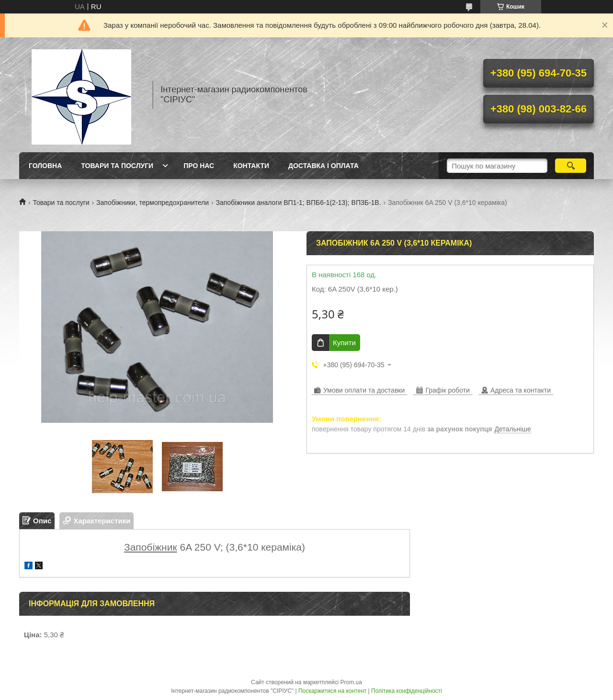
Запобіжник (151, 547)
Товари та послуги (117, 166)
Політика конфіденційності (407, 691)
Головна (45, 166)
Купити (344, 343)
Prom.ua (351, 682)
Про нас (199, 166)
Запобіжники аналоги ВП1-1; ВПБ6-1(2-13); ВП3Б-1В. (298, 203)
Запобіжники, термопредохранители (153, 203)
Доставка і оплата (324, 166)
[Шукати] (571, 166)
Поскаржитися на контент (332, 691)
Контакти (251, 166)
